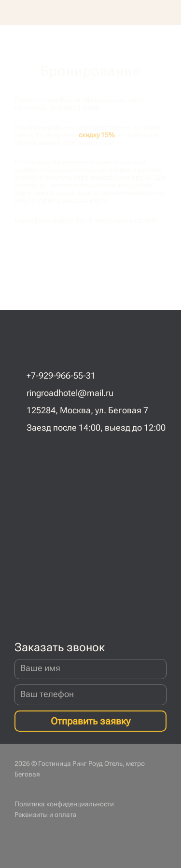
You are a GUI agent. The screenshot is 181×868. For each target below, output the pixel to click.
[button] (169, 13)
